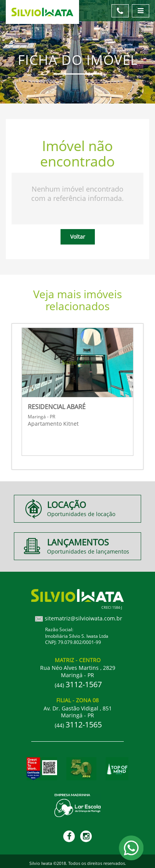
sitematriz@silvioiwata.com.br (83, 618)
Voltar (78, 237)
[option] (77, 391)
